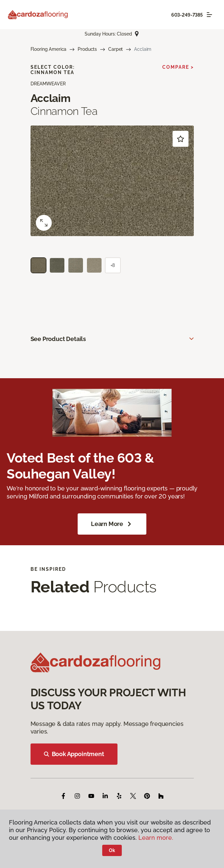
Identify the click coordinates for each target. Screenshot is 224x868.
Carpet (115, 49)
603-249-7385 (187, 15)
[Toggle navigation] (209, 15)
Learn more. (156, 838)
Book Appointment (74, 754)
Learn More (112, 524)
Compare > (178, 67)
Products (87, 49)
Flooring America (49, 49)
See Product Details (58, 339)
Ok (112, 850)
